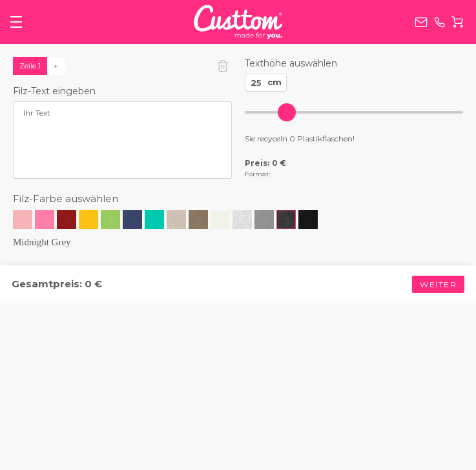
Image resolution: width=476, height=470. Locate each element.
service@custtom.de (421, 22)
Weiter (438, 284)
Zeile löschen (223, 66)
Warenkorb (457, 22)
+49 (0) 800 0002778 (440, 22)
